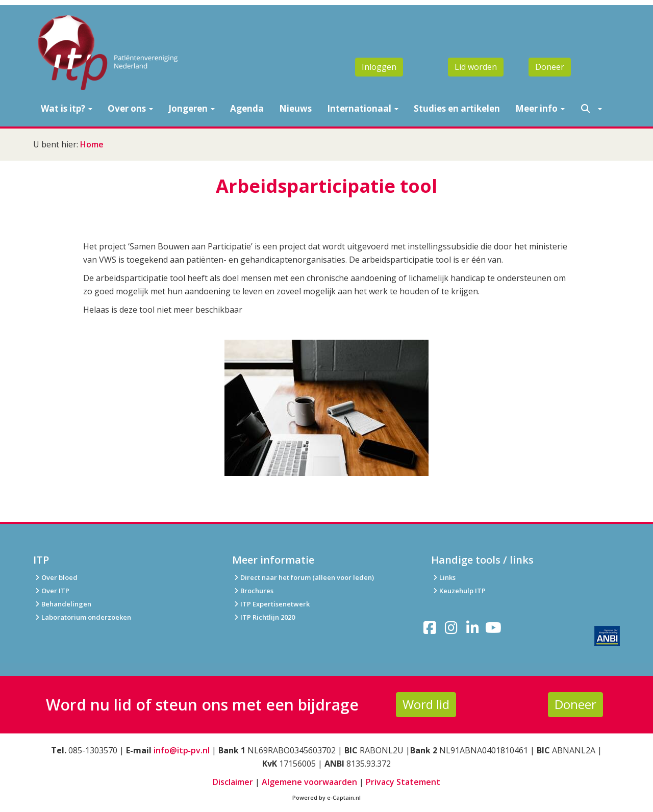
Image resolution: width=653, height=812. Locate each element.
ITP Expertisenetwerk (271, 604)
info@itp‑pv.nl (182, 750)
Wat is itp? (67, 108)
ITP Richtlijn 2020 (268, 617)
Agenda (247, 108)
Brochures (253, 591)
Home (92, 144)
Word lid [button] (426, 704)
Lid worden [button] (476, 67)
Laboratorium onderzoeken (82, 617)
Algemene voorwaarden (309, 782)
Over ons (130, 108)
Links (443, 577)
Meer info (540, 108)
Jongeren (192, 108)
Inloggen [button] (379, 67)
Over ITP (51, 591)
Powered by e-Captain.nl (326, 797)
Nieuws (295, 108)
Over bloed (55, 577)
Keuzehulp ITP (462, 591)
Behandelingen (62, 604)
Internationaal (363, 108)
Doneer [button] (550, 67)
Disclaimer (233, 782)
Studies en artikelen (457, 108)
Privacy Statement (403, 782)
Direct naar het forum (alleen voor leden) (303, 577)
